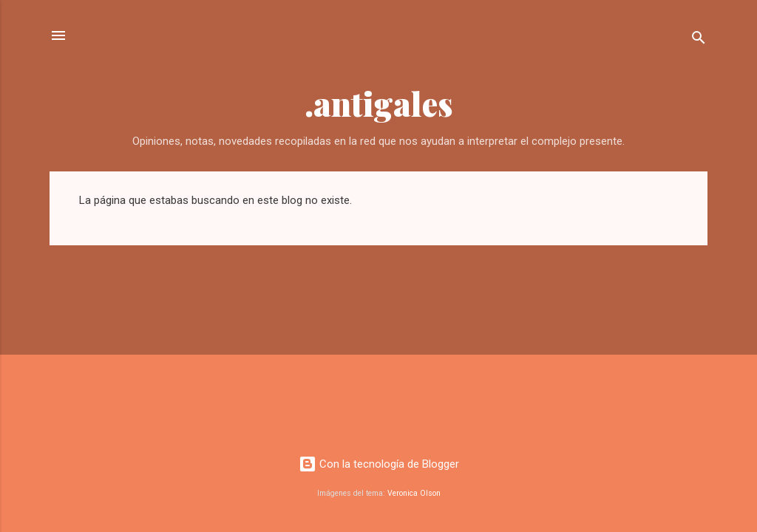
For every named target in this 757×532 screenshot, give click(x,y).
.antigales (379, 103)
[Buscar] (699, 40)
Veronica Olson (414, 493)
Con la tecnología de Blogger (379, 464)
